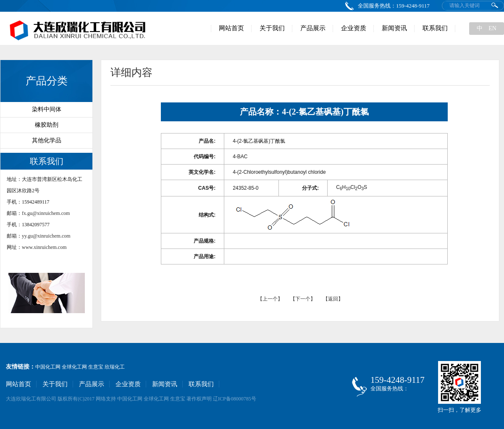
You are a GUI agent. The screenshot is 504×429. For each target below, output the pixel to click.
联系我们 (435, 28)
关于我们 (272, 28)
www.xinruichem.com (44, 247)
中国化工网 (48, 367)
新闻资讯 (394, 28)
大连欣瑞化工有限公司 (31, 399)
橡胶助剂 (47, 125)
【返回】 (333, 299)
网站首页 (231, 28)
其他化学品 (47, 140)
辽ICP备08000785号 (235, 399)
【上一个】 (271, 299)
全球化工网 (74, 367)
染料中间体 (47, 109)
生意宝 (96, 367)
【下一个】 (303, 299)
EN (492, 28)
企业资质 (354, 28)
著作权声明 (199, 399)
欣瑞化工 (115, 367)
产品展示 (313, 28)
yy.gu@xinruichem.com (46, 236)
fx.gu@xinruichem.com (46, 213)
